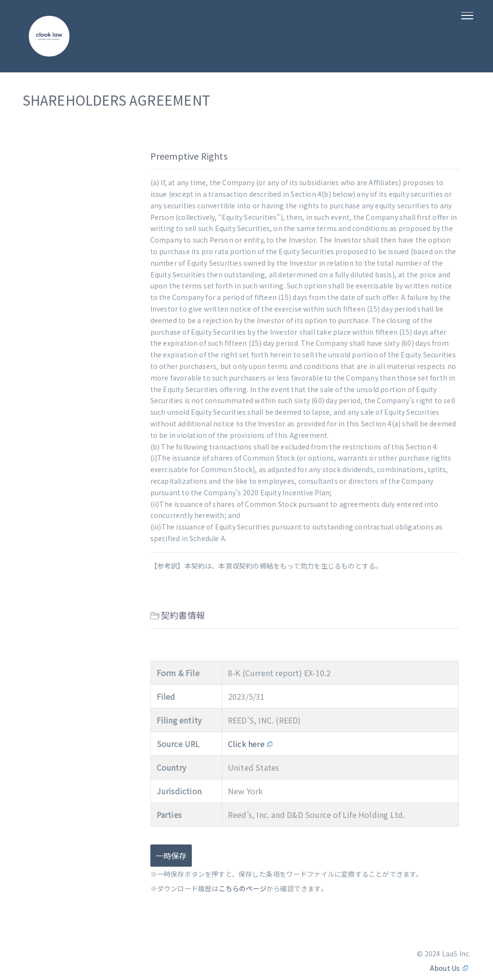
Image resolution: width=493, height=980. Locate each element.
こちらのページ (243, 888)
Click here (246, 744)
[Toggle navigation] (467, 23)
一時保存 (171, 856)
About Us (445, 968)
